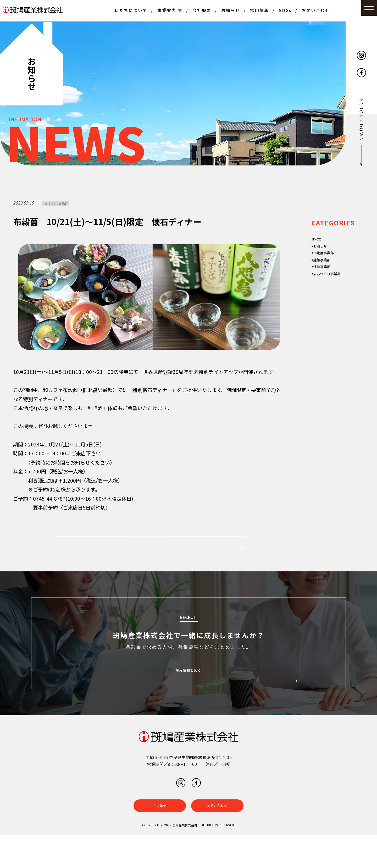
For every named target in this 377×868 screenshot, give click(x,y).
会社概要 (202, 10)
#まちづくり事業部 (63, 204)
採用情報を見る (188, 695)
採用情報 (259, 10)
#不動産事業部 (328, 261)
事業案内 (170, 10)
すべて (319, 241)
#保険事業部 (325, 281)
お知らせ (231, 10)
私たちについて (131, 10)
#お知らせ (323, 251)
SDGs (285, 10)
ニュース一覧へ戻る (149, 546)
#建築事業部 (325, 271)
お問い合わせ (316, 10)
